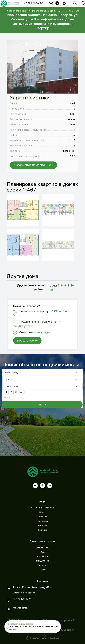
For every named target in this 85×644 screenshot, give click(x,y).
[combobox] (43, 373)
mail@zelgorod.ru (23, 326)
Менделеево (43, 561)
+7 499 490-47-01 (34, 3)
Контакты (43, 530)
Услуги (43, 512)
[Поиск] (75, 4)
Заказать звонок (27, 341)
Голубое (43, 552)
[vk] (51, 4)
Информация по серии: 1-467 (33, 165)
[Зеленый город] (10, 4)
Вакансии (42, 526)
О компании (42, 517)
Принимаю (12, 629)
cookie (30, 624)
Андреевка (42, 556)
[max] (64, 4)
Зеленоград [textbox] (42, 372)
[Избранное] (83, 4)
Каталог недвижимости (43, 508)
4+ (21, 392)
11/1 (52, 290)
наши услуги (42, 332)
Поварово (42, 565)
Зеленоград (42, 547)
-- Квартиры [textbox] (42, 387)
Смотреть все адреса (24, 593)
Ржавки (42, 570)
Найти (42, 405)
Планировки (42, 521)
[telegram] (57, 4)
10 (72, 286)
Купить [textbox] (42, 379)
